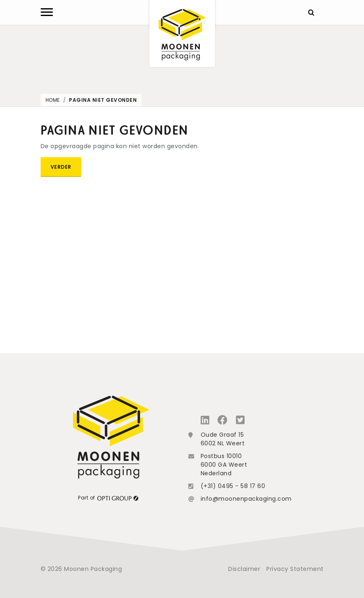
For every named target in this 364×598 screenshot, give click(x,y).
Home (53, 100)
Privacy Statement (295, 569)
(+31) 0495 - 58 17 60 (233, 486)
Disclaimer (244, 569)
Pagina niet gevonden (103, 100)
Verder (61, 167)
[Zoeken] (311, 12)
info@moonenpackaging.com (246, 499)
